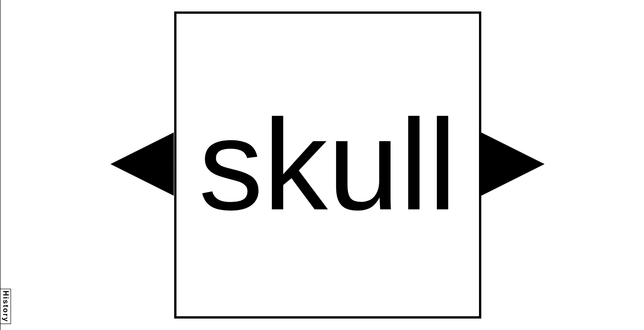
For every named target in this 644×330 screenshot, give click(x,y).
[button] (142, 164)
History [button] (6, 306)
